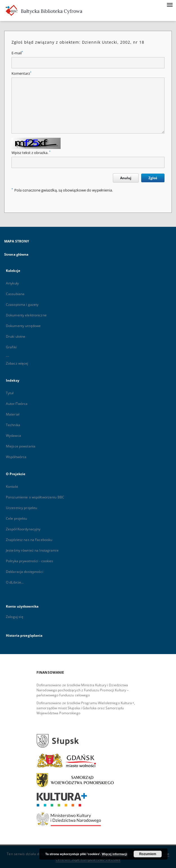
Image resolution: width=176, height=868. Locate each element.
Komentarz (21, 73)
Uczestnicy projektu (21, 508)
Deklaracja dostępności (25, 572)
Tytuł (10, 393)
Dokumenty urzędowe (23, 326)
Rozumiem (148, 854)
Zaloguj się (15, 617)
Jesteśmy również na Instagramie (32, 550)
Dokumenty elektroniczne (26, 315)
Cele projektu (17, 518)
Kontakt (12, 487)
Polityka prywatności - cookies (30, 561)
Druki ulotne (16, 336)
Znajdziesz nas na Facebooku (29, 540)
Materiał (13, 414)
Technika (13, 425)
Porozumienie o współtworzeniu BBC (35, 497)
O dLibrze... (15, 582)
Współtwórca (16, 457)
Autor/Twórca (17, 404)
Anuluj (126, 178)
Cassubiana (15, 294)
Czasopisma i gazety (22, 305)
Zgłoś (153, 178)
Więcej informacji (115, 854)
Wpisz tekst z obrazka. (31, 153)
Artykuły (12, 283)
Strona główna (16, 254)
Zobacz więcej (17, 363)
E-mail (17, 53)
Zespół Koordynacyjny (23, 529)
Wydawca (13, 436)
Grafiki (11, 347)
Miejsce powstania (21, 446)
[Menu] (170, 4)
